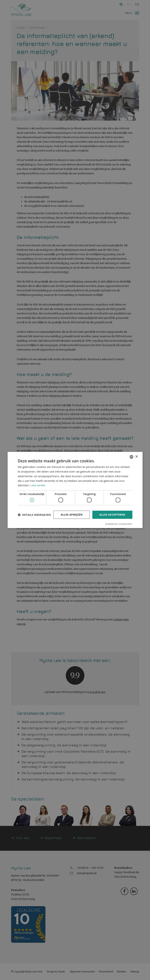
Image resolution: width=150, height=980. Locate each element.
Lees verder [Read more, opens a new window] (38, 485)
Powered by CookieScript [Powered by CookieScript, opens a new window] (119, 524)
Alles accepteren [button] (112, 515)
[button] (34, 515)
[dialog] (75, 490)
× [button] (137, 457)
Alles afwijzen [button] (72, 515)
